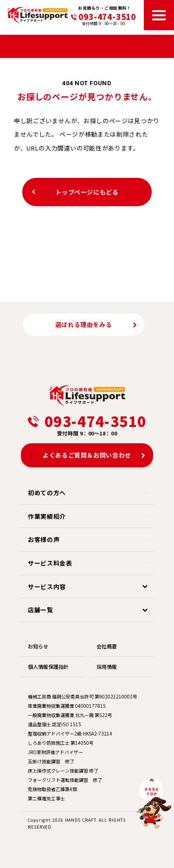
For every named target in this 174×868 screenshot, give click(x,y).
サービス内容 (47, 587)
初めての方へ (47, 493)
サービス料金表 (50, 563)
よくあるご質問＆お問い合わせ (87, 455)
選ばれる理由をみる (84, 324)
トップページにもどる (87, 192)
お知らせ (38, 646)
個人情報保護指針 (48, 667)
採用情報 (107, 667)
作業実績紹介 (47, 516)
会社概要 (107, 646)
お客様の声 (44, 539)
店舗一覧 (41, 610)
